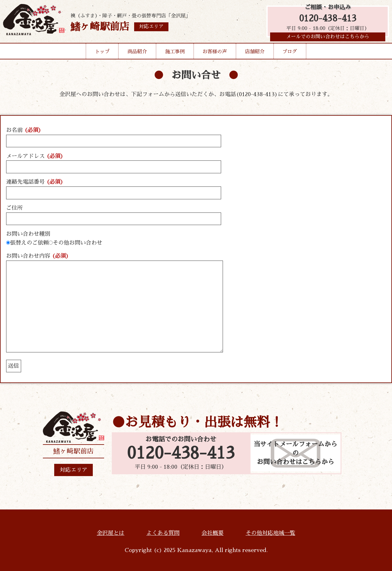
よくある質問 (163, 533)
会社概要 (213, 533)
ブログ (290, 53)
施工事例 (175, 53)
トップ (102, 53)
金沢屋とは (111, 533)
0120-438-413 (328, 19)
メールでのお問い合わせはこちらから (328, 38)
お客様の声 (215, 53)
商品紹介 (137, 53)
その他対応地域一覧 (270, 533)
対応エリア (73, 470)
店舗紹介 (255, 53)
